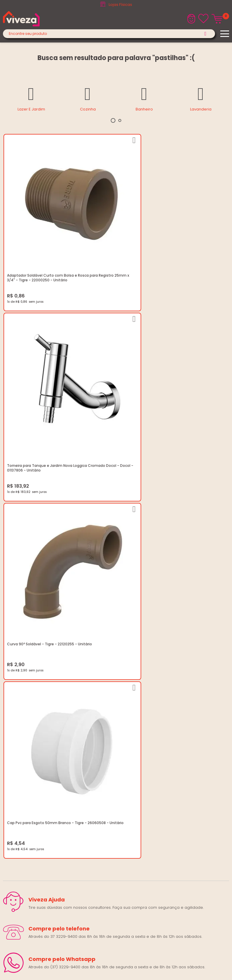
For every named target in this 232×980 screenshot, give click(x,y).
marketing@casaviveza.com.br (32, 767)
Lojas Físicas (120, 5)
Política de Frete (18, 702)
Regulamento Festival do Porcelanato (39, 716)
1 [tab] (113, 120)
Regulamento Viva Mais (26, 723)
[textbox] (109, 34)
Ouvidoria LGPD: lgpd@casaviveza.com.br (43, 737)
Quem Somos (16, 688)
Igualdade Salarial (21, 730)
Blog (7, 681)
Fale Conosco (16, 781)
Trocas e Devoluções (24, 709)
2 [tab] (120, 120)
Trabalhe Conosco (21, 695)
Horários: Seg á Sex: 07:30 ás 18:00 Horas (42, 774)
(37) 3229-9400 (18, 760)
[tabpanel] (31, 98)
